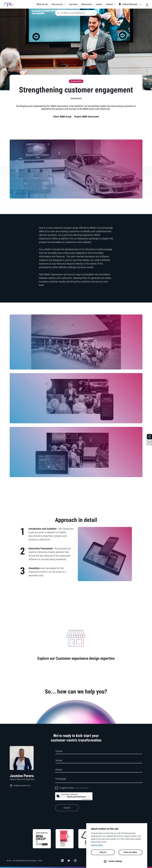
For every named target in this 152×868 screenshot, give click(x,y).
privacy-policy (81, 788)
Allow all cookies (130, 852)
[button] (58, 4)
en (147, 4)
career (99, 4)
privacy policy (97, 845)
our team (73, 4)
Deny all (103, 852)
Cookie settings (115, 861)
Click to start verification (76, 797)
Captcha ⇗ (87, 799)
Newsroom (87, 4)
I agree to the (73, 788)
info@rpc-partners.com (20, 786)
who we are (57, 4)
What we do (42, 4)
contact (109, 4)
